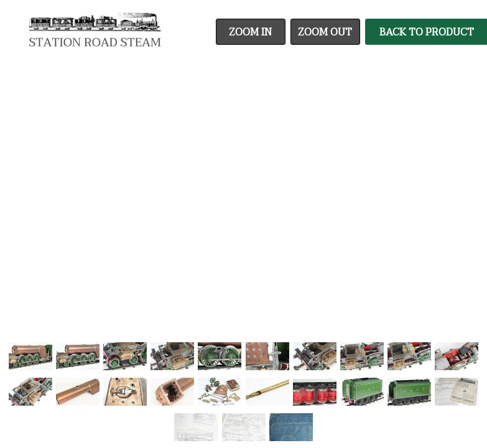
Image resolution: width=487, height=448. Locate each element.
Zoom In (250, 32)
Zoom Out (325, 32)
